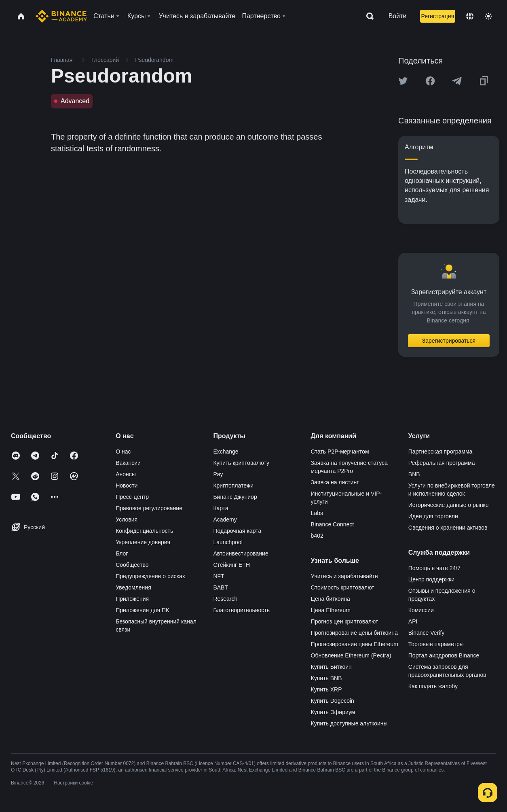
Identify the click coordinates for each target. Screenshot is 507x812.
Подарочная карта (237, 531)
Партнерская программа (440, 452)
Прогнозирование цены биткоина (354, 633)
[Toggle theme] (488, 16)
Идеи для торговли (433, 516)
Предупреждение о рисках (150, 576)
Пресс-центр (132, 497)
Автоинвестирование (241, 553)
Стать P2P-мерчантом (340, 452)
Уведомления (133, 587)
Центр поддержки (431, 579)
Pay (218, 474)
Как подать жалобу (433, 686)
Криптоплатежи (233, 486)
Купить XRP (326, 689)
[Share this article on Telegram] (457, 81)
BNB (414, 474)
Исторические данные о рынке (449, 505)
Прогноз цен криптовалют (345, 621)
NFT (219, 576)
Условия (127, 519)
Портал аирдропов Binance (444, 655)
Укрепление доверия (143, 542)
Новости (127, 486)
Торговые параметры (436, 644)
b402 (317, 536)
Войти (398, 16)
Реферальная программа (442, 463)
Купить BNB (326, 678)
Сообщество (132, 565)
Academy (225, 519)
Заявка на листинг (335, 482)
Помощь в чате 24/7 (434, 568)
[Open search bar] (368, 16)
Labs (317, 513)
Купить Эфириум (333, 712)
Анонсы (126, 474)
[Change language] (470, 16)
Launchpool (228, 542)
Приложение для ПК (142, 610)
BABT (221, 587)
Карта (221, 508)
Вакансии (128, 463)
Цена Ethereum (331, 610)
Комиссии (421, 610)
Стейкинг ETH (231, 565)
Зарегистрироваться (449, 341)
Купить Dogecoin (333, 701)
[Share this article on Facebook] (430, 81)
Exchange (226, 452)
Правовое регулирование (149, 508)
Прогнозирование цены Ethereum (355, 644)
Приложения (132, 599)
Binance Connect (333, 524)
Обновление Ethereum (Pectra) (351, 655)
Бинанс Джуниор (235, 497)
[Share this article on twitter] (403, 81)
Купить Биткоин (331, 667)
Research (225, 599)
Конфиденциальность (144, 531)
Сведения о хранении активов (448, 528)
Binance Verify (427, 633)
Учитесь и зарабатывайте (344, 576)
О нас (123, 452)
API (413, 621)
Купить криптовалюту (241, 463)
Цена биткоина (331, 599)
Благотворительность (241, 610)
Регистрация (437, 16)
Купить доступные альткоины (349, 723)
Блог (122, 553)
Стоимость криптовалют (343, 587)
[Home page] (61, 16)
